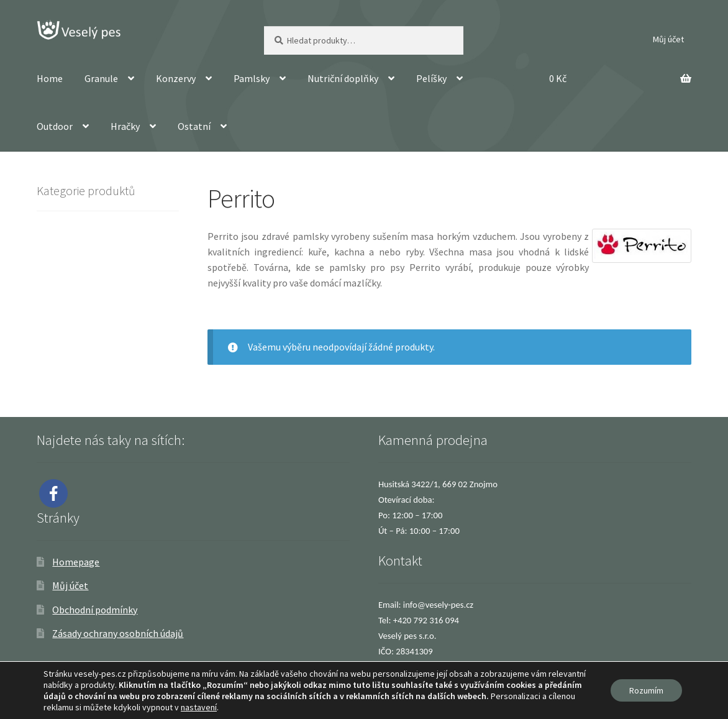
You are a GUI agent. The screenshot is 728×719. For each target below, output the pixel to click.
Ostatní (194, 126)
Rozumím (646, 690)
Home (50, 78)
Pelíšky (431, 78)
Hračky (125, 126)
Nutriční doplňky (343, 78)
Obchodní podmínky (95, 610)
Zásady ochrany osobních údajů (118, 633)
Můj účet (668, 39)
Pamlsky (252, 78)
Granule (101, 78)
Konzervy (176, 78)
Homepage (76, 562)
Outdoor (55, 126)
